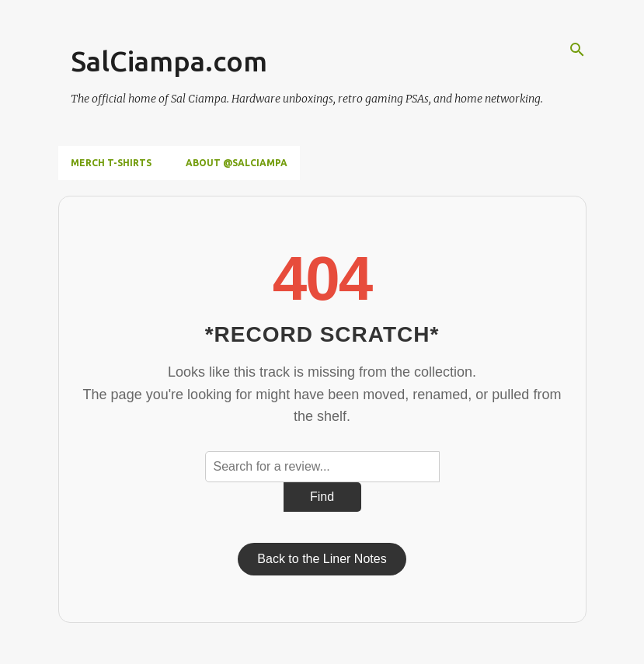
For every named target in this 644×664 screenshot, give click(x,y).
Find (322, 497)
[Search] (577, 50)
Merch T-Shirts (111, 163)
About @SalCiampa (237, 163)
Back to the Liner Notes (322, 559)
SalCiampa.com (169, 61)
